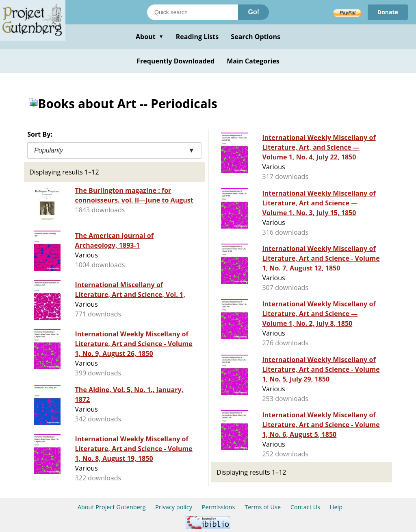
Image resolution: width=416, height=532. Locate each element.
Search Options (256, 37)
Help (336, 507)
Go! (253, 12)
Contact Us (305, 507)
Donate (388, 12)
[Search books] (193, 12)
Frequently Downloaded (175, 61)
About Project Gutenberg (112, 507)
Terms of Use (263, 507)
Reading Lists (197, 37)
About (150, 37)
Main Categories (253, 61)
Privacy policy (174, 507)
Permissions (219, 507)
